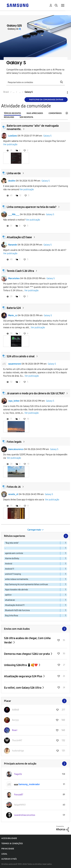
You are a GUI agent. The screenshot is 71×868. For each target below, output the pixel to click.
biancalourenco (16, 449)
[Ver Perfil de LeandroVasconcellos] (25, 815)
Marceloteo (14, 278)
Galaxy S (47, 136)
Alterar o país (9, 859)
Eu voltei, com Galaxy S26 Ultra (23, 688)
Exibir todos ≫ (36, 629)
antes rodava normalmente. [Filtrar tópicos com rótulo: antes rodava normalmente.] (17, 579)
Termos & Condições (12, 844)
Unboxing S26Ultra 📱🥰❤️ (21, 665)
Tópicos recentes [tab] (12, 113)
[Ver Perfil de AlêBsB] (15, 710)
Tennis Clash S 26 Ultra (20, 271)
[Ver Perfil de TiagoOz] (18, 774)
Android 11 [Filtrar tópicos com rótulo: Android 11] (10, 569)
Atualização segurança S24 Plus (23, 676)
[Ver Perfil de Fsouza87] (19, 795)
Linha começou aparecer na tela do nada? (32, 207)
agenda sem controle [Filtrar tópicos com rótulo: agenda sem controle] (14, 553)
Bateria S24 (14, 308)
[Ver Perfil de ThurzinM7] (17, 740)
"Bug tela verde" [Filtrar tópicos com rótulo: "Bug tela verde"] (12, 543)
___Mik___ (14, 214)
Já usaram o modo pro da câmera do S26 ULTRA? (36, 393)
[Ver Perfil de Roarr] (15, 730)
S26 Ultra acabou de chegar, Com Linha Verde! (27, 640)
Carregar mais (34, 530)
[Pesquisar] (36, 82)
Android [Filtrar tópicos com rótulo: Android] (9, 564)
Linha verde (14, 173)
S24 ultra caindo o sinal (21, 356)
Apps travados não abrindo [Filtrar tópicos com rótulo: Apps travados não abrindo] (17, 590)
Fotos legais (14, 442)
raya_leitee (14, 401)
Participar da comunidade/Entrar (46, 100)
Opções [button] (63, 93)
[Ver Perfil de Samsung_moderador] (29, 784)
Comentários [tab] (55, 113)
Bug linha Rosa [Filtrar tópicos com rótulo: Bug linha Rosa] (12, 616)
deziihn (12, 181)
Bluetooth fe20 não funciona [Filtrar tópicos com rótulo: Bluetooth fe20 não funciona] (17, 610)
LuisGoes (13, 136)
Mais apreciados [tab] (35, 113)
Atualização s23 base (19, 237)
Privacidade (8, 849)
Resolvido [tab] (9, 117)
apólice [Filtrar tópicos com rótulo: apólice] (8, 595)
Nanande (13, 245)
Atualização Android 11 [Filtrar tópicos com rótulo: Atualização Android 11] (15, 605)
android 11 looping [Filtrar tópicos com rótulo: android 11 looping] (13, 574)
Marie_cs (13, 315)
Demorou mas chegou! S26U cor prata (27, 654)
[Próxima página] (66, 536)
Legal (4, 854)
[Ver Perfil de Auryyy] (15, 720)
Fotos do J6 (14, 487)
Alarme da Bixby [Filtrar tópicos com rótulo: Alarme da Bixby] (12, 558)
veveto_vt (13, 494)
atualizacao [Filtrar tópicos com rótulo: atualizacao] (10, 600)
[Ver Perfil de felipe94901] (20, 805)
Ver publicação (10, 144)
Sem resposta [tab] (26, 117)
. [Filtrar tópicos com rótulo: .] (5, 548)
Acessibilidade (9, 838)
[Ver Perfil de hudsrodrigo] (18, 751)
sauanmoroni (15, 364)
